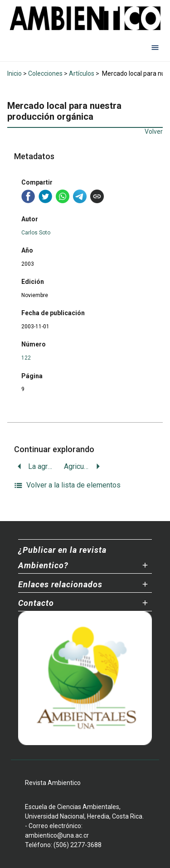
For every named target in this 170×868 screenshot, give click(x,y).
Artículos (82, 73)
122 (26, 358)
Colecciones (45, 73)
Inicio (15, 73)
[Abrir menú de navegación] (155, 48)
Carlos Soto (36, 233)
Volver (154, 132)
